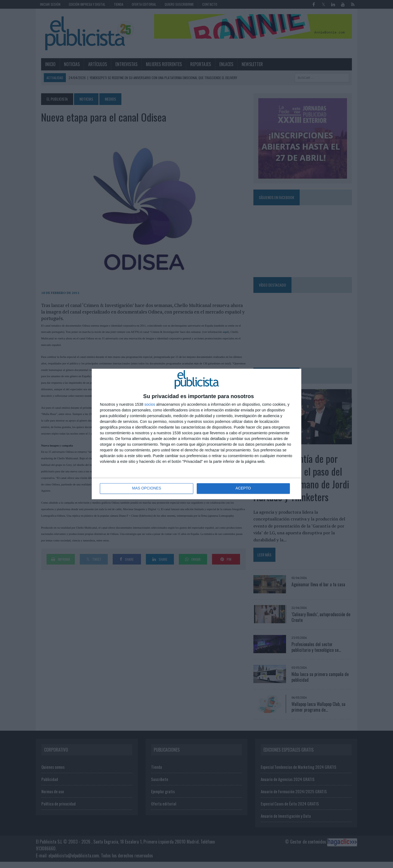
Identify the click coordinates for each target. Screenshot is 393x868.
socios (150, 404)
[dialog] (196, 434)
